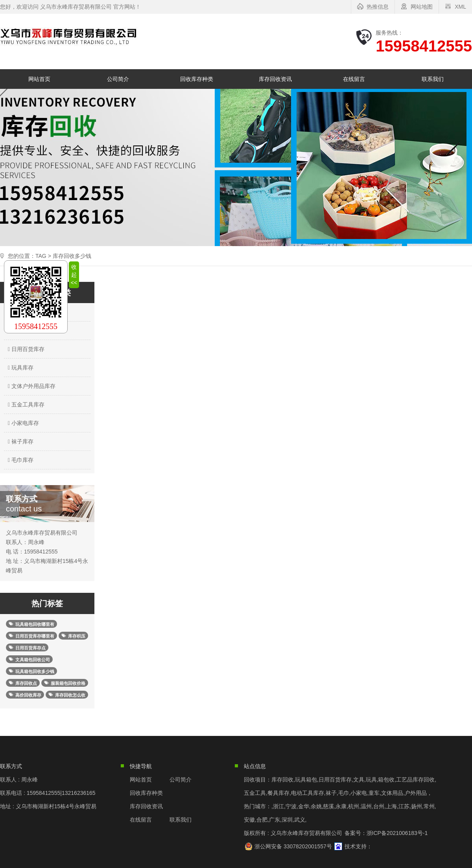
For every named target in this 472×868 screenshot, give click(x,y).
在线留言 (354, 79)
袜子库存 (20, 441)
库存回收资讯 (275, 79)
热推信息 (378, 7)
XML (460, 7)
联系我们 (433, 79)
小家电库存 (22, 423)
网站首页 (39, 79)
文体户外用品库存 (31, 386)
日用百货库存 (25, 349)
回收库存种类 (197, 79)
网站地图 (422, 7)
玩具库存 (20, 368)
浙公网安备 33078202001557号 (293, 846)
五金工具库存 (25, 405)
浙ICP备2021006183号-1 (397, 833)
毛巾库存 (20, 460)
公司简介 (118, 79)
